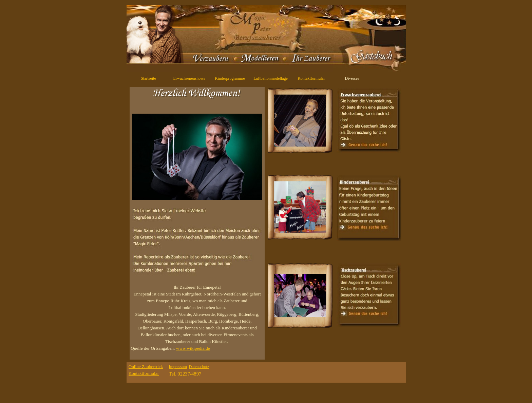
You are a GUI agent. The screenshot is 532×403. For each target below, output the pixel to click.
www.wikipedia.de (193, 348)
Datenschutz (199, 367)
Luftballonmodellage (271, 78)
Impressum (178, 367)
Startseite (148, 78)
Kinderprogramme (230, 78)
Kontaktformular (311, 78)
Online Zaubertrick (146, 367)
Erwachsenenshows (189, 78)
